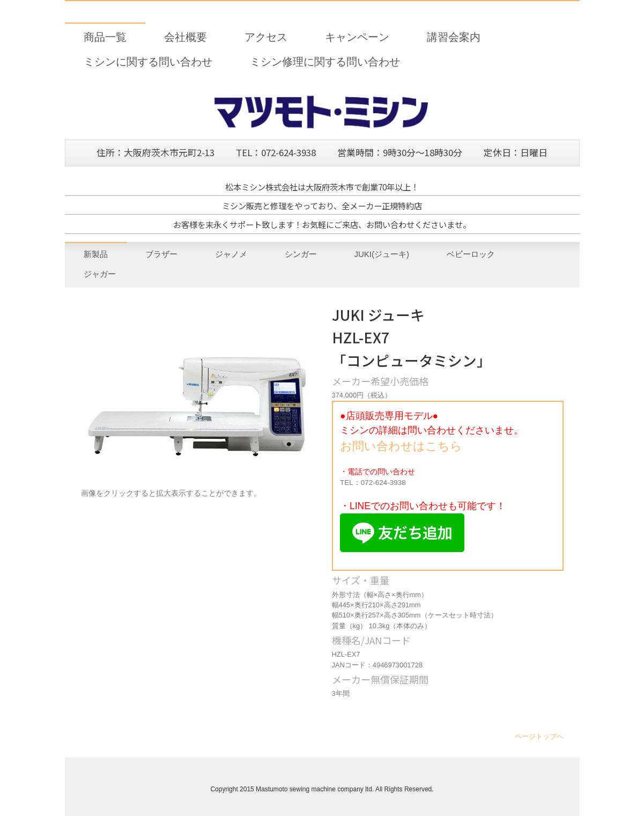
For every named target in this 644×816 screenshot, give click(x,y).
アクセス (266, 37)
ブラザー (161, 254)
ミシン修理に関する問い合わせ (325, 62)
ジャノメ (231, 254)
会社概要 (186, 37)
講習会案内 (454, 37)
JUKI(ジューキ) (382, 254)
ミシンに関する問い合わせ (148, 62)
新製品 (96, 254)
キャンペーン (357, 37)
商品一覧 (105, 37)
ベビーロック (471, 254)
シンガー (301, 254)
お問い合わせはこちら (401, 446)
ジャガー (100, 274)
